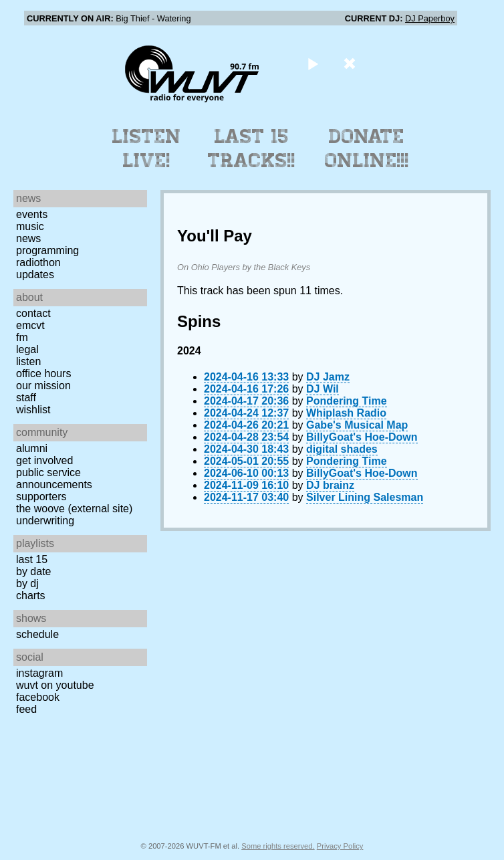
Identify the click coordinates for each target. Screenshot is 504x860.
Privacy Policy (340, 846)
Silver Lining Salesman (365, 497)
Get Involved (44, 460)
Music (30, 226)
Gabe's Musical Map (357, 425)
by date (33, 571)
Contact (33, 313)
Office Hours (43, 373)
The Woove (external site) (74, 509)
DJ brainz (330, 485)
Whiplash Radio (346, 413)
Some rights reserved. (278, 846)
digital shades (342, 449)
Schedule (37, 634)
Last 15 (32, 559)
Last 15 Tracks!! (252, 148)
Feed (26, 709)
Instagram (39, 673)
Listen (28, 361)
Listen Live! (147, 148)
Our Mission (43, 386)
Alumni (32, 448)
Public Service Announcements (54, 478)
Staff (26, 398)
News (28, 238)
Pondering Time (347, 401)
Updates (35, 275)
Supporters (41, 497)
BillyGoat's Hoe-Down (362, 437)
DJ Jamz (328, 377)
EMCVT (30, 325)
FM (22, 337)
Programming (47, 250)
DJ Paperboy (430, 18)
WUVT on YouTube (55, 685)
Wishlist (33, 410)
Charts (31, 596)
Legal (27, 349)
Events (32, 214)
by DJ (27, 583)
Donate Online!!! (367, 148)
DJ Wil (323, 389)
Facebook (38, 697)
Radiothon (38, 262)
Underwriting (45, 521)
